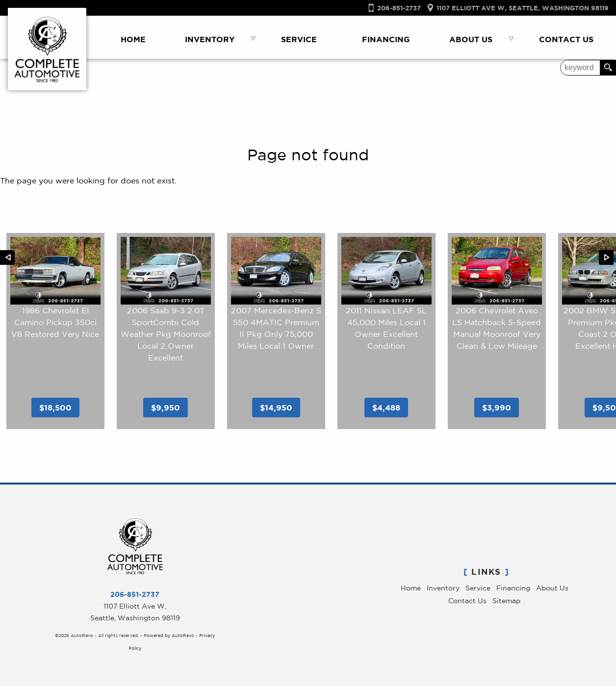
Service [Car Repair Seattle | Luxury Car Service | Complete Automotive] (299, 39)
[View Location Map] (514, 8)
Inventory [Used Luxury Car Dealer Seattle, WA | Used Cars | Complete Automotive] (210, 39)
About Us (552, 592)
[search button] (608, 68)
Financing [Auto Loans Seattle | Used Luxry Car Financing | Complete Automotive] (386, 39)
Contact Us (467, 605)
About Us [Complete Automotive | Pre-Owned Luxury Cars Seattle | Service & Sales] (471, 39)
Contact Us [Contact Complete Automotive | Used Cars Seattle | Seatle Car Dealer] (566, 39)
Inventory (443, 592)
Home (411, 592)
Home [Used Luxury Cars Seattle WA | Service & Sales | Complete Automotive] (133, 39)
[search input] (580, 68)
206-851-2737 (135, 598)
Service (478, 592)
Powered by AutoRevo (169, 639)
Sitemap (506, 605)
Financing (513, 592)
